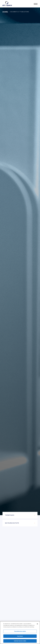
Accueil (5, 12)
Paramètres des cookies (20, 631)
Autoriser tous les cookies (20, 641)
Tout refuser (20, 636)
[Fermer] (37, 624)
